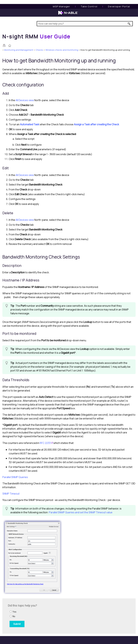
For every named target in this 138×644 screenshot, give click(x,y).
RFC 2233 (45, 443)
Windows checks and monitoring (62, 50)
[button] (129, 24)
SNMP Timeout (11, 494)
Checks (39, 50)
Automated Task (30, 124)
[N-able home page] (68, 14)
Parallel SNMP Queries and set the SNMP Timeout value (81, 512)
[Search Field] (85, 24)
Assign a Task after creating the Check (96, 124)
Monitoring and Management (19, 50)
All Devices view (25, 100)
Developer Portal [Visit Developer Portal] (119, 6)
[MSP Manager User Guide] (61, 6)
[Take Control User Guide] (89, 6)
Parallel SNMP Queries (15, 477)
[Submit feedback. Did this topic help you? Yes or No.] (51, 616)
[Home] (36, 37)
